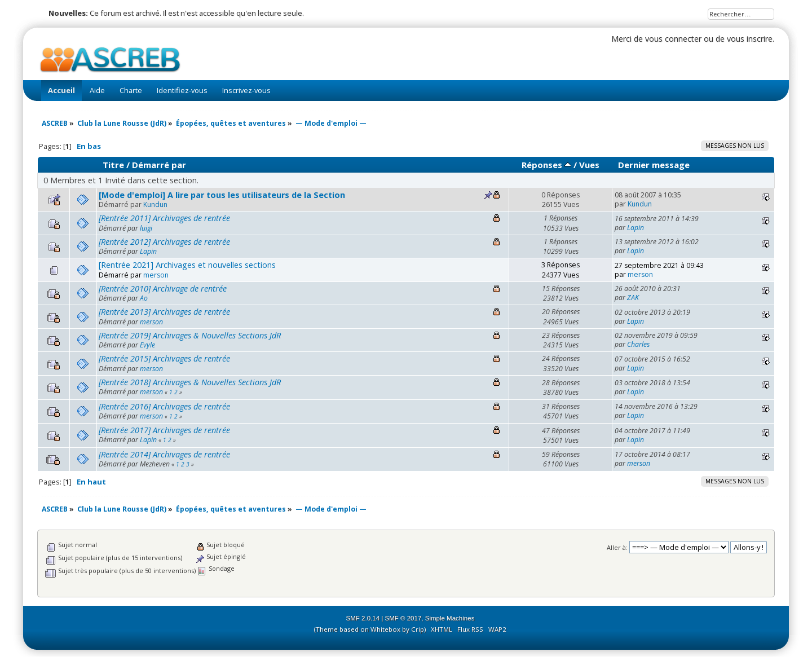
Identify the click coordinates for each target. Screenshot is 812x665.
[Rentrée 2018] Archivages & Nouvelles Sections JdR (190, 382)
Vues (589, 165)
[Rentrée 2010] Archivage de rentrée (163, 289)
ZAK (633, 298)
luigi (146, 228)
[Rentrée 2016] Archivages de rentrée (164, 406)
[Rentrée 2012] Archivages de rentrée (164, 242)
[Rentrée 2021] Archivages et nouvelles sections (187, 265)
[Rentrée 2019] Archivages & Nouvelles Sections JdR (190, 335)
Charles (638, 344)
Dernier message (654, 165)
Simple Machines (450, 618)
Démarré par (159, 165)
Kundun (155, 204)
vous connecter (673, 39)
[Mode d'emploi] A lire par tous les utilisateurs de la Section (222, 195)
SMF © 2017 (403, 618)
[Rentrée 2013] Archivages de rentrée (164, 312)
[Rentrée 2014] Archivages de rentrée (164, 454)
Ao (144, 298)
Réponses (546, 165)
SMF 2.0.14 (363, 618)
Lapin (636, 228)
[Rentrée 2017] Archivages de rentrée (164, 430)
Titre (113, 165)
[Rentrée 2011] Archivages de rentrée (164, 218)
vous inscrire (750, 39)
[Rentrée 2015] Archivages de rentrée (164, 358)
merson (156, 275)
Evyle (147, 345)
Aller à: (617, 547)
